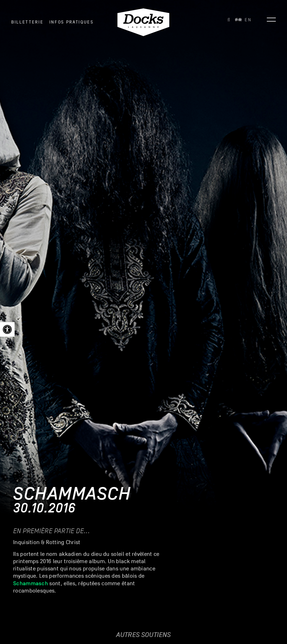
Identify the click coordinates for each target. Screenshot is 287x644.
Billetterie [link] (27, 22)
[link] (7, 329)
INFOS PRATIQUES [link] (71, 22)
